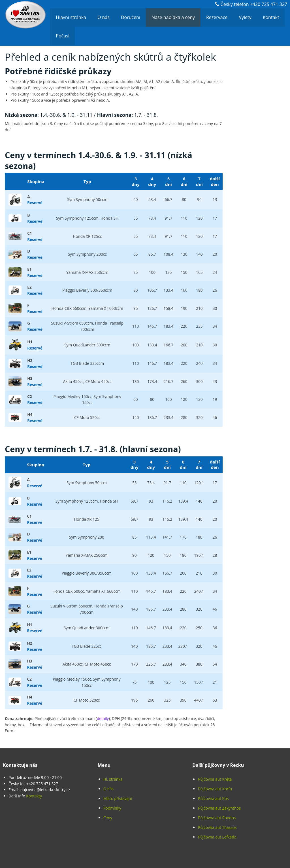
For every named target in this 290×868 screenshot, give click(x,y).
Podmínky (112, 808)
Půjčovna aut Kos (213, 798)
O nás (104, 17)
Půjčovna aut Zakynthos (219, 808)
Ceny (108, 818)
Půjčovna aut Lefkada (217, 837)
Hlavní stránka (71, 17)
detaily (103, 718)
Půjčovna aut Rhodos (217, 818)
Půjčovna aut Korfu (215, 789)
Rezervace (217, 17)
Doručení (131, 17)
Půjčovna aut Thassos (217, 827)
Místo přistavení (118, 798)
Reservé (35, 203)
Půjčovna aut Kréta (215, 779)
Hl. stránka (113, 779)
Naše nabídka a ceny (173, 17)
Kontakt (271, 17)
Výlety (245, 17)
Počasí (62, 36)
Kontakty (34, 796)
